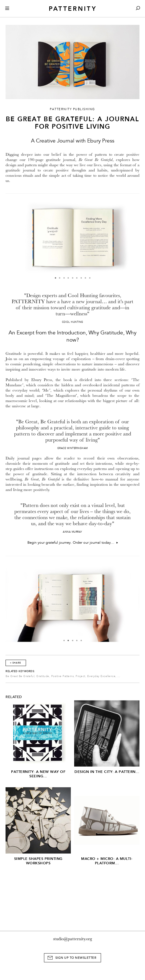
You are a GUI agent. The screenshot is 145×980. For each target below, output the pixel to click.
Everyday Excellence (101, 676)
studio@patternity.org (73, 939)
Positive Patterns (63, 676)
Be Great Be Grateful (20, 676)
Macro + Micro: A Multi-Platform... (107, 861)
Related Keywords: (20, 671)
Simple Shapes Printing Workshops (38, 861)
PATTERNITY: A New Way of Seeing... (38, 774)
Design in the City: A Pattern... (107, 772)
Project (80, 676)
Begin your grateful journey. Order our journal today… (73, 543)
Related (14, 697)
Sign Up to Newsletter (76, 958)
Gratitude (43, 676)
